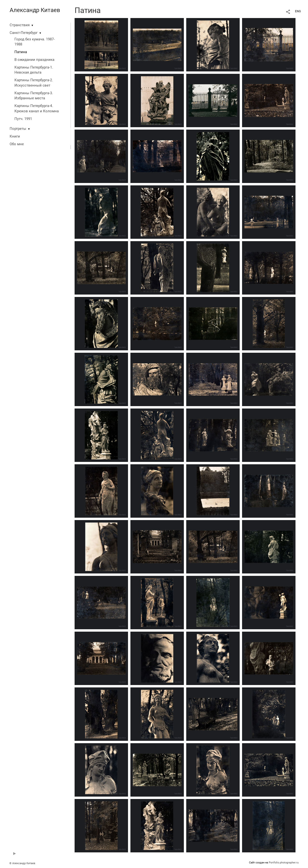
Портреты (18, 129)
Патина (21, 52)
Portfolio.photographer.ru (284, 863)
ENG (298, 11)
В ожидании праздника (34, 60)
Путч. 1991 (23, 119)
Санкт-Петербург (24, 33)
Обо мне (17, 144)
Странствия (20, 25)
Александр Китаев (35, 10)
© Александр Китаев (22, 863)
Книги (15, 136)
